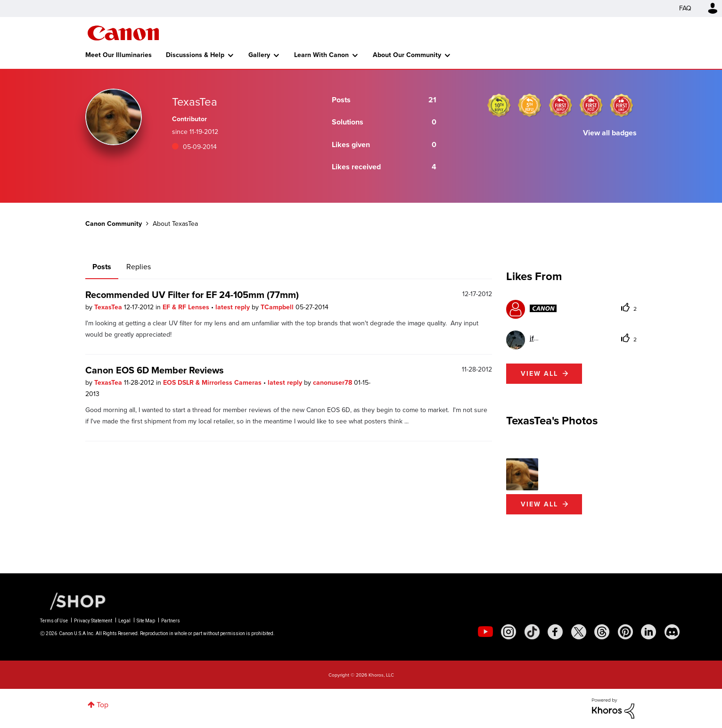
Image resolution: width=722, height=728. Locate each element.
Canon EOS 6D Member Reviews (155, 370)
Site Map (146, 621)
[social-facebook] (555, 632)
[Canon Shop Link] (73, 601)
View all (539, 374)
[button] (522, 474)
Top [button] (103, 705)
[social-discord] (672, 632)
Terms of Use (54, 621)
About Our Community (407, 55)
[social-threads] (602, 632)
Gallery (259, 55)
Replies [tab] (139, 267)
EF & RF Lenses (187, 307)
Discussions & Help (195, 55)
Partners (171, 621)
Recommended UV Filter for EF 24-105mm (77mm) (192, 295)
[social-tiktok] (532, 632)
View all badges (610, 133)
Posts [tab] (102, 267)
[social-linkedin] (648, 632)
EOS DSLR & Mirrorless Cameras (213, 383)
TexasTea (109, 307)
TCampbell (278, 307)
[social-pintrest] (625, 632)
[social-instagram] (509, 632)
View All (539, 504)
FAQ (685, 8)
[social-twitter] (579, 632)
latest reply (234, 307)
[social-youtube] (485, 632)
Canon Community (123, 33)
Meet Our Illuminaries (119, 55)
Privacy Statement (93, 621)
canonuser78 (333, 383)
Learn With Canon (321, 55)
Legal (124, 621)
